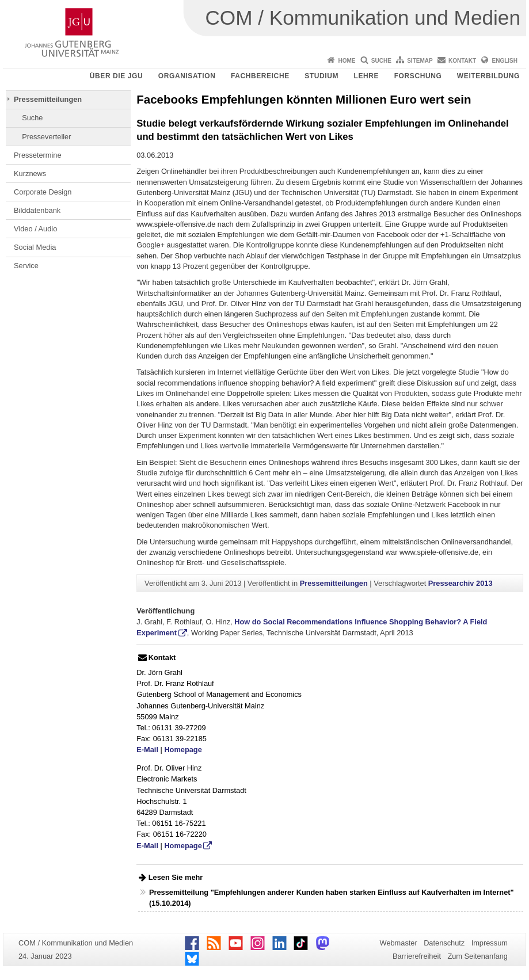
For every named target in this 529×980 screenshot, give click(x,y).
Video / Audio (35, 229)
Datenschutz (444, 943)
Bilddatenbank (37, 210)
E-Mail (147, 750)
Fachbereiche (260, 76)
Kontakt (462, 61)
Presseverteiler (46, 137)
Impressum (490, 943)
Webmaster (399, 943)
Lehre (367, 76)
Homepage (183, 750)
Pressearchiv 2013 (461, 583)
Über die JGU (117, 76)
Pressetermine (38, 155)
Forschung (418, 76)
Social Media (35, 247)
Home (347, 61)
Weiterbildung (488, 76)
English (505, 61)
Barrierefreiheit (417, 956)
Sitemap (420, 61)
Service (26, 266)
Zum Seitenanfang (477, 956)
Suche (381, 61)
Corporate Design (43, 192)
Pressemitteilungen (48, 99)
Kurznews (30, 173)
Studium (321, 76)
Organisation (187, 76)
